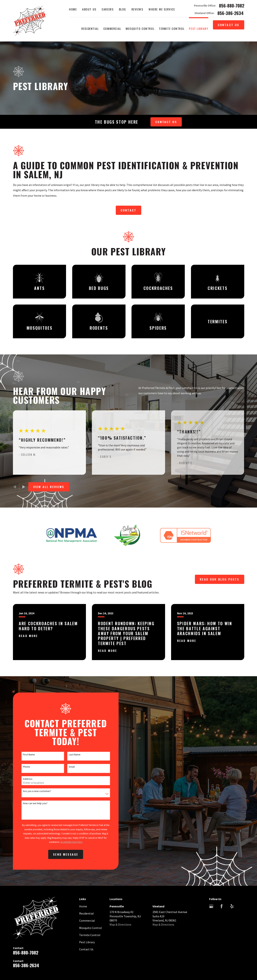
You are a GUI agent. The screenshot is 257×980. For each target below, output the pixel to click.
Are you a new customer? (32, 791)
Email (67, 767)
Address (23, 779)
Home (73, 9)
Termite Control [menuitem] (172, 29)
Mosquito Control (91, 928)
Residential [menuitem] (90, 29)
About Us (89, 9)
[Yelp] (232, 906)
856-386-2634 (230, 13)
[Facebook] (222, 906)
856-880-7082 (232, 6)
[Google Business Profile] (211, 906)
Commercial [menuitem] (112, 29)
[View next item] (24, 487)
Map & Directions (120, 924)
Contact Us (229, 25)
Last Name (70, 755)
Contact (128, 210)
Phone (22, 767)
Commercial (87, 921)
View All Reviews (49, 487)
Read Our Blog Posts (219, 579)
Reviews (137, 9)
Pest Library (87, 942)
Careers (108, 9)
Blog (122, 9)
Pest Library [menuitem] (199, 29)
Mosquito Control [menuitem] (140, 29)
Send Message (61, 854)
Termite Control (90, 935)
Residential (86, 913)
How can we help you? (30, 803)
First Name (24, 755)
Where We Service (162, 9)
